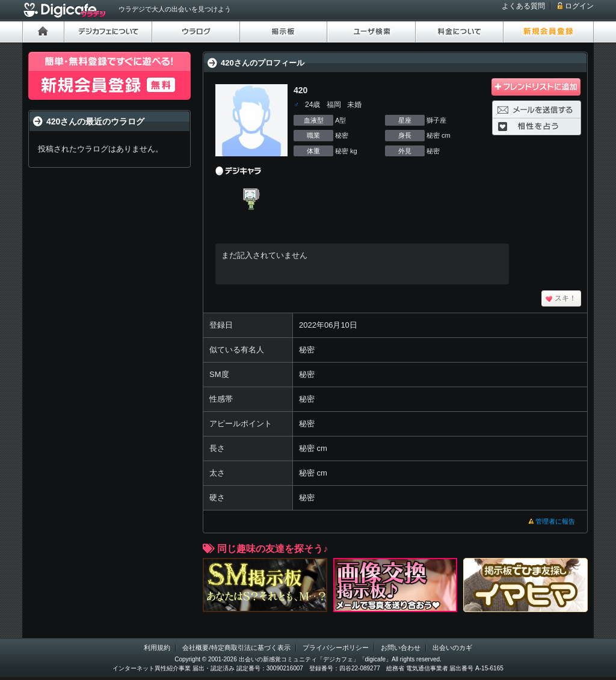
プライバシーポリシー (336, 648)
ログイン (579, 6)
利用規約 (157, 648)
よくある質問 (523, 6)
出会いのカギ (452, 648)
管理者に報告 (555, 521)
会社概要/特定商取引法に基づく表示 (236, 648)
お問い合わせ (401, 648)
